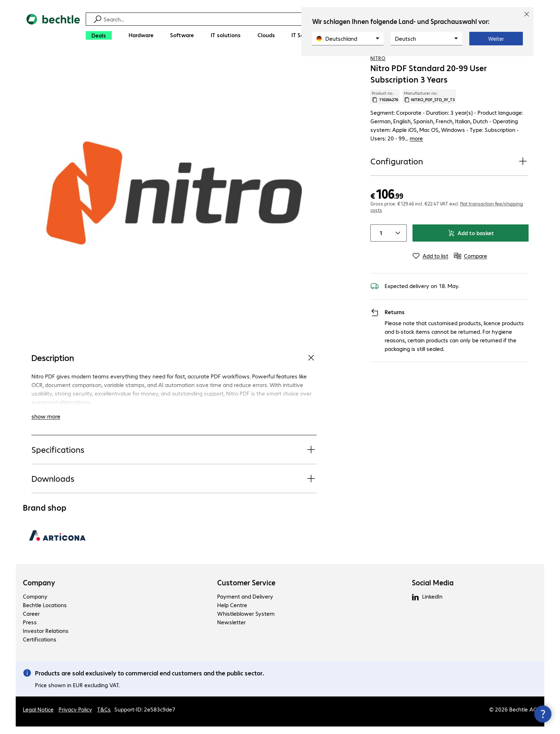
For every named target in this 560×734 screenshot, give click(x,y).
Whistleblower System (246, 621)
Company (39, 590)
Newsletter (231, 629)
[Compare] (523, 64)
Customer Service (246, 590)
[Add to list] (430, 266)
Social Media (433, 590)
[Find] (285, 19)
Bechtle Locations (45, 612)
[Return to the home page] (53, 29)
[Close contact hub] (543, 714)
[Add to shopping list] (509, 64)
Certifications (40, 647)
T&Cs (104, 717)
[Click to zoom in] (174, 220)
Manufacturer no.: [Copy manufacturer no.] (429, 124)
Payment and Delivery (245, 604)
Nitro (378, 85)
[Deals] (99, 35)
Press (30, 629)
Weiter (496, 39)
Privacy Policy (75, 717)
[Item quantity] (379, 243)
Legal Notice (38, 717)
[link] (322, 65)
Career (31, 621)
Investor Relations (46, 638)
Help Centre (232, 612)
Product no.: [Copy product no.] (385, 124)
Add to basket (471, 243)
